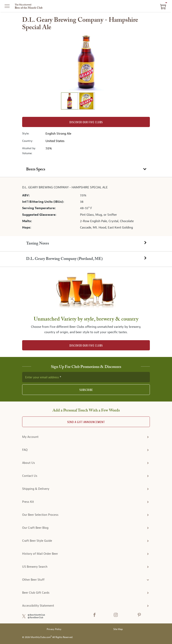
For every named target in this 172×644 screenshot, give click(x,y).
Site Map (118, 629)
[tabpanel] (86, 207)
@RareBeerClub (35, 618)
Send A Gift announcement (86, 422)
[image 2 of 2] (86, 102)
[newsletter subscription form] (86, 377)
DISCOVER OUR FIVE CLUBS (86, 346)
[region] (86, 63)
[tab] (86, 170)
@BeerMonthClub (36, 615)
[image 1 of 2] (69, 102)
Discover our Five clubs (86, 122)
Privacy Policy (54, 629)
